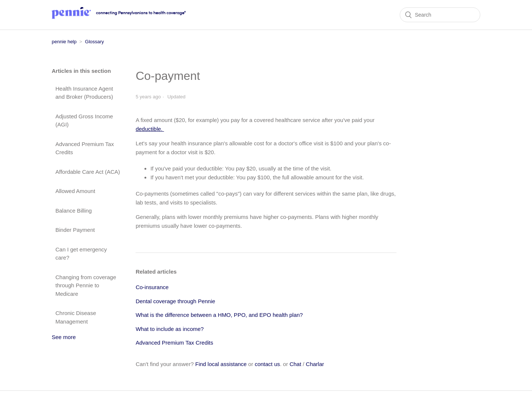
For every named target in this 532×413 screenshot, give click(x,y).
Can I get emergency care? (81, 254)
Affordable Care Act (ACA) (88, 172)
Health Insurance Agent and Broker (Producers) (84, 93)
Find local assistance (221, 364)
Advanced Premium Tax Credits (85, 148)
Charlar (315, 364)
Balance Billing (74, 211)
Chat (296, 364)
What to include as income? (170, 329)
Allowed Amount (75, 191)
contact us (267, 364)
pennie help (64, 42)
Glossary (94, 42)
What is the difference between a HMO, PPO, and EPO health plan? (219, 315)
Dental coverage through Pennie (175, 301)
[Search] (440, 15)
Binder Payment (75, 230)
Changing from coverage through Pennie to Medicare (86, 285)
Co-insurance (152, 287)
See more (64, 337)
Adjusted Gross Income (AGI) (84, 121)
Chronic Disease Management (76, 317)
